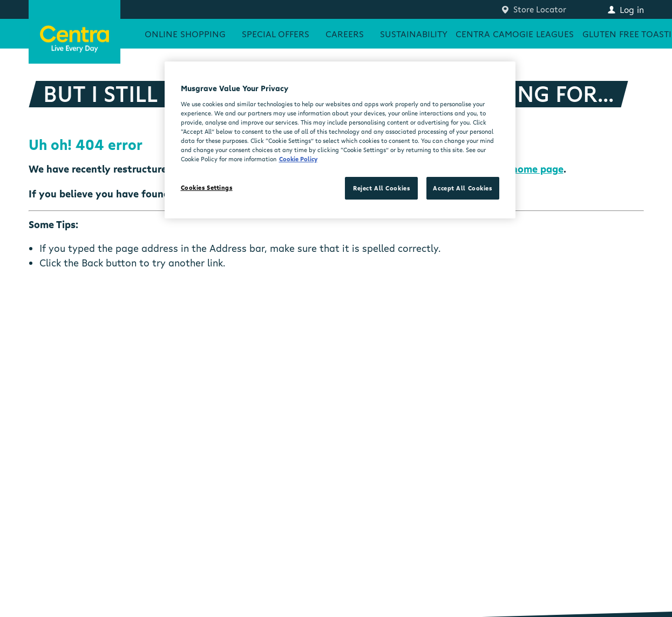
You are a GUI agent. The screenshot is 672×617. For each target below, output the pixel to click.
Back (92, 263)
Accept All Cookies (462, 188)
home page (538, 169)
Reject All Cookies (381, 188)
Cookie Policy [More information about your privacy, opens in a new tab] (298, 159)
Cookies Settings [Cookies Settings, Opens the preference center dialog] (207, 187)
